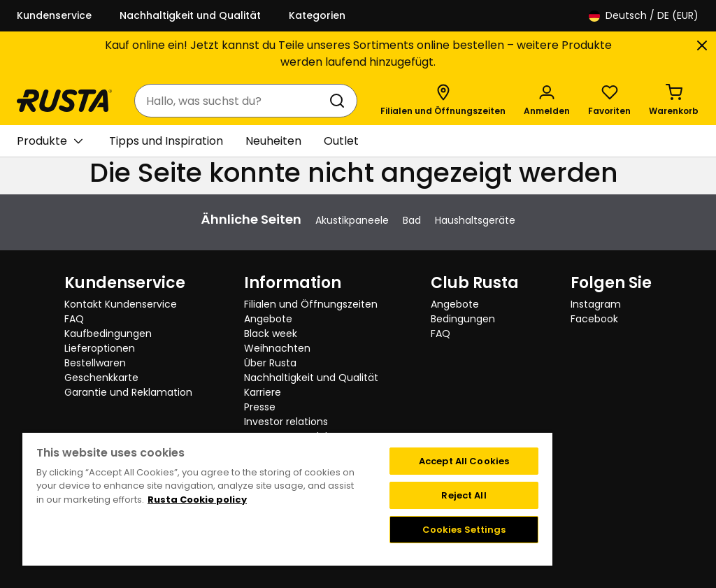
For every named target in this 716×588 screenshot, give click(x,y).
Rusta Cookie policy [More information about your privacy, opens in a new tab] (197, 500)
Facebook (594, 319)
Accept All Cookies (464, 461)
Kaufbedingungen (108, 334)
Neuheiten (273, 141)
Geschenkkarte (101, 378)
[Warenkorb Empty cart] (674, 101)
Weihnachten (277, 348)
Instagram (596, 304)
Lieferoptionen (100, 348)
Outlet (341, 141)
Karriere (263, 392)
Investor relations (286, 422)
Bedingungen (463, 319)
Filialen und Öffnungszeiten (311, 304)
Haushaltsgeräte (475, 220)
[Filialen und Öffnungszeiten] (443, 101)
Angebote (268, 319)
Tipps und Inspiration (166, 141)
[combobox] (232, 101)
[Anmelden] (547, 101)
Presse (260, 407)
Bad (412, 220)
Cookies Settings (464, 530)
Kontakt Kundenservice (121, 304)
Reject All (464, 495)
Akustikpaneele (352, 220)
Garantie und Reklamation (128, 392)
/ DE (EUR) (644, 16)
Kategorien (317, 15)
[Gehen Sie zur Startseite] (64, 101)
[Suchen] (340, 101)
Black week (271, 334)
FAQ (74, 319)
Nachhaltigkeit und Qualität (190, 15)
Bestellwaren (95, 363)
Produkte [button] (50, 141)
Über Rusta (270, 363)
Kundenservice (54, 15)
